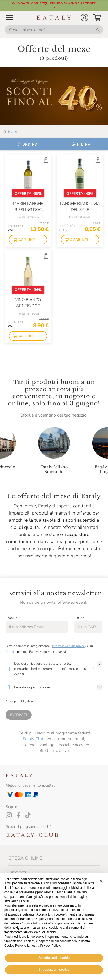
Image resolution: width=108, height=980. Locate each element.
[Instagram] (9, 815)
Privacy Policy (50, 946)
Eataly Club (34, 739)
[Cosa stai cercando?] (54, 30)
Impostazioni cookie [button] (54, 970)
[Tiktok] (28, 815)
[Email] (37, 627)
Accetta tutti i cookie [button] (54, 958)
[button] (84, 17)
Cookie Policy (14, 946)
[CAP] (88, 627)
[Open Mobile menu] (10, 17)
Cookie (10, 652)
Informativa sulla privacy (69, 646)
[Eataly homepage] (54, 18)
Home (12, 132)
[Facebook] (18, 815)
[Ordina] (27, 144)
